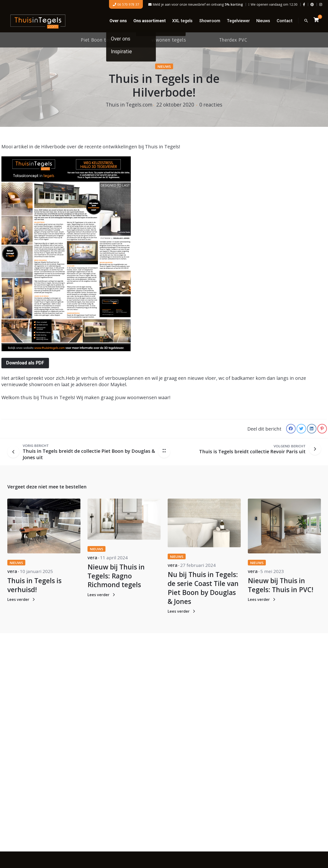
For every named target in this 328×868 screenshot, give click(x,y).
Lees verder (22, 599)
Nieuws (164, 66)
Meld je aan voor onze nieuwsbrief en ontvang (196, 4)
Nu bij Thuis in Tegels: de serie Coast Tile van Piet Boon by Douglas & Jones (203, 588)
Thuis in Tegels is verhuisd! (34, 585)
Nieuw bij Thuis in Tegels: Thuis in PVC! (281, 585)
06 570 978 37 (126, 4)
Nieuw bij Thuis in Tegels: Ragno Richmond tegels (116, 576)
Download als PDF (25, 363)
